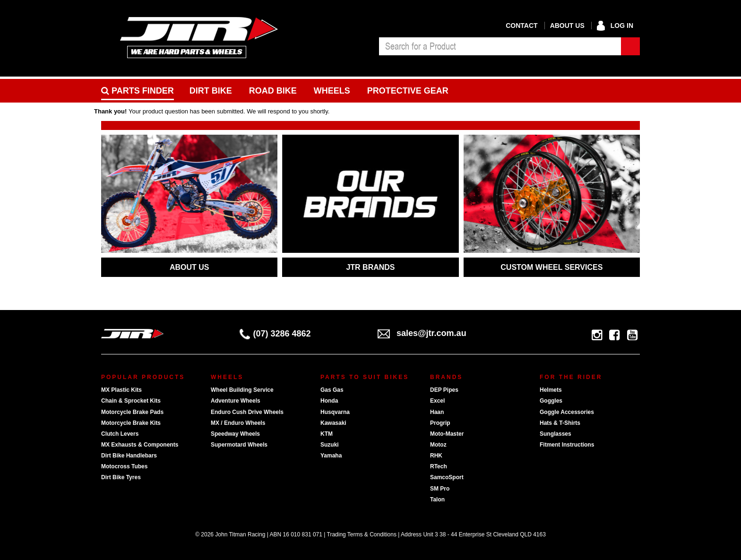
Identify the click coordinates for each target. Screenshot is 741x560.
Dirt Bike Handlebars (129, 456)
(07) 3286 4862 (275, 334)
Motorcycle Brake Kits (131, 423)
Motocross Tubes (124, 466)
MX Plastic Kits (121, 390)
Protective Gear (408, 91)
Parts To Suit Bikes (365, 377)
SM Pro (440, 489)
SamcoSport (447, 477)
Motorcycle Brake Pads (132, 412)
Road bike (273, 91)
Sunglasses (556, 434)
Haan (437, 412)
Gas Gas (332, 390)
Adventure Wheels (236, 401)
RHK (436, 456)
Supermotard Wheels (239, 445)
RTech (439, 466)
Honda (329, 401)
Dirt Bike (211, 91)
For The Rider (571, 377)
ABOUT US (190, 267)
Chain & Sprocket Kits (131, 401)
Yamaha (331, 456)
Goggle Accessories (567, 412)
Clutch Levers (120, 434)
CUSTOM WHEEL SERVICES (551, 267)
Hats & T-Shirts (560, 423)
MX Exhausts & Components (140, 445)
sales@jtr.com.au (422, 333)
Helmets (551, 390)
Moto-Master (447, 434)
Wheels (332, 91)
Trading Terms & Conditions (362, 534)
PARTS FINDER (138, 91)
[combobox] (500, 46)
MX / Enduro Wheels (238, 423)
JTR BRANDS (370, 267)
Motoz (438, 445)
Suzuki (330, 445)
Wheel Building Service (242, 390)
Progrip (440, 423)
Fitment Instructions (567, 445)
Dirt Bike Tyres (121, 477)
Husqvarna (335, 412)
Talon (437, 500)
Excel (437, 401)
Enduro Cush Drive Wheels (247, 412)
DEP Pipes (444, 390)
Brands (446, 377)
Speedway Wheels (235, 434)
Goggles (551, 401)
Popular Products (143, 377)
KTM (327, 434)
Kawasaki (333, 423)
